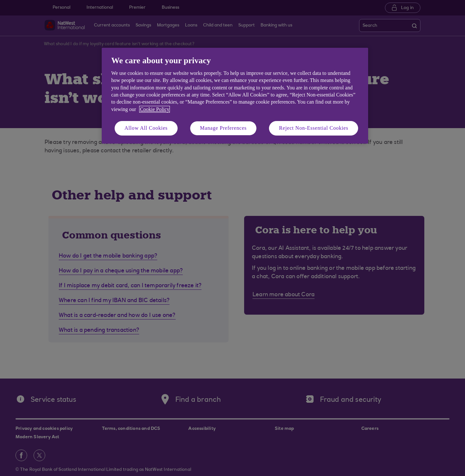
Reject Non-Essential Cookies (314, 128)
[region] (235, 96)
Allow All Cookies (146, 128)
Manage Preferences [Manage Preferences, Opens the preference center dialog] (223, 128)
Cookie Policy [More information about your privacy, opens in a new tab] (155, 109)
